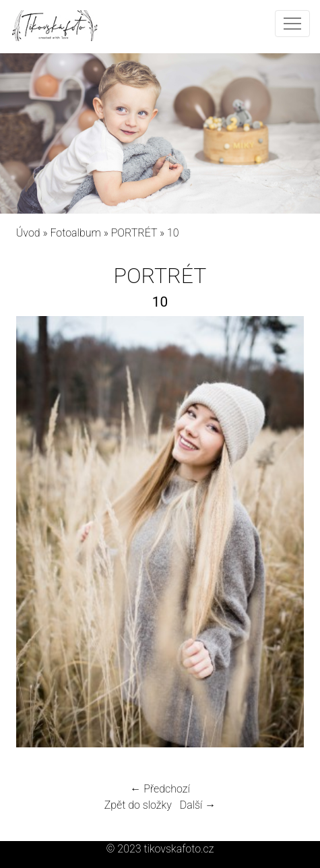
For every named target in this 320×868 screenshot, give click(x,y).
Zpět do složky (138, 805)
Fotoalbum (75, 233)
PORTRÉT (134, 233)
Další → (198, 805)
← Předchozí (160, 789)
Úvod (28, 233)
